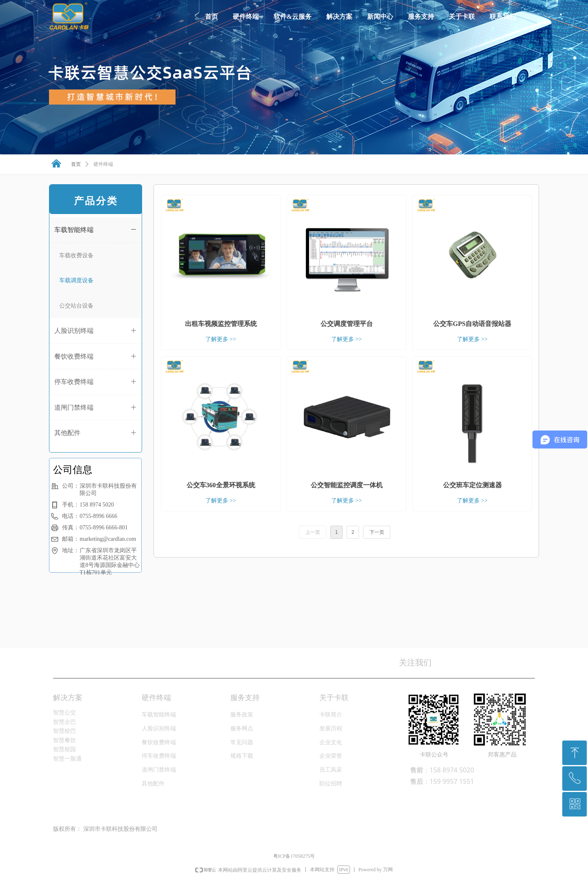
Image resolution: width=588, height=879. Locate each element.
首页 (76, 164)
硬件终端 (103, 164)
